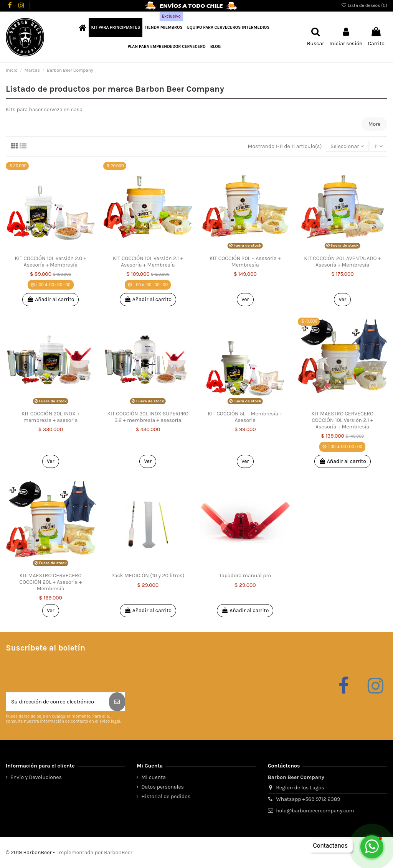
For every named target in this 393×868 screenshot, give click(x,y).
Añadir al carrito (50, 299)
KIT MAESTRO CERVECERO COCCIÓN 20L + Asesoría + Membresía (50, 582)
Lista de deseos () (364, 5)
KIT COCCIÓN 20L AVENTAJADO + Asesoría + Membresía (342, 262)
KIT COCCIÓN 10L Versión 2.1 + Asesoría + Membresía (148, 262)
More (375, 124)
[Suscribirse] (117, 702)
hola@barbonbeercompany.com (315, 811)
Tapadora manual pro (245, 576)
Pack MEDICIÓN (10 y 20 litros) (148, 576)
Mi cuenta (154, 777)
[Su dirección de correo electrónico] (57, 702)
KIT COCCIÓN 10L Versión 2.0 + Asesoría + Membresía (51, 262)
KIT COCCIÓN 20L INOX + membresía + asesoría (51, 417)
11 (378, 146)
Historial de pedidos (166, 796)
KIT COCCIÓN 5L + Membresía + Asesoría (245, 417)
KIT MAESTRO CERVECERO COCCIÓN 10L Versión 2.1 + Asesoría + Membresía (342, 420)
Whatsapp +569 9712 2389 (308, 799)
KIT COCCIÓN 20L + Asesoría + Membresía (245, 262)
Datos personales (163, 787)
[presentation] (64, 674)
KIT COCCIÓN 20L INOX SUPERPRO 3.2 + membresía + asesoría (148, 417)
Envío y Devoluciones (36, 777)
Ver (245, 299)
